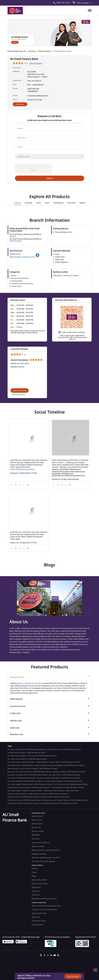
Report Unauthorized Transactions (46, 850)
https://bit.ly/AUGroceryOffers (22, 469)
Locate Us (36, 891)
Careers (35, 868)
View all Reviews (19, 394)
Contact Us (36, 895)
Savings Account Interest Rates (44, 909)
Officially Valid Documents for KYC (46, 858)
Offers (34, 872)
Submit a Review (20, 390)
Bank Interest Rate (39, 880)
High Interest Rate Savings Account (46, 906)
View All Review (36, 63)
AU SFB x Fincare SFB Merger (43, 861)
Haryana (32, 51)
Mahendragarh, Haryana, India (22, 257)
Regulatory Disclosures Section (44, 899)
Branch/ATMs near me (17, 51)
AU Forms (36, 839)
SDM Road (57, 275)
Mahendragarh (45, 51)
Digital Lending (38, 846)
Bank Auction (37, 820)
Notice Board (37, 824)
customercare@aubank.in (38, 96)
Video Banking (38, 925)
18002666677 (33, 91)
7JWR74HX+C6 (15, 254)
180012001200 (33, 89)
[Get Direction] (38, 256)
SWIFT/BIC (36, 835)
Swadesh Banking (39, 854)
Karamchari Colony (71, 275)
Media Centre (37, 816)
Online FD (36, 917)
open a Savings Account (29, 683)
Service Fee (36, 827)
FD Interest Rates (39, 921)
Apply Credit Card (39, 913)
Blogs (34, 876)
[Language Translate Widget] (83, 3)
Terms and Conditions (41, 843)
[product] (50, 157)
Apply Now (36, 887)
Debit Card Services (40, 884)
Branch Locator (38, 831)
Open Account (73, 976)
